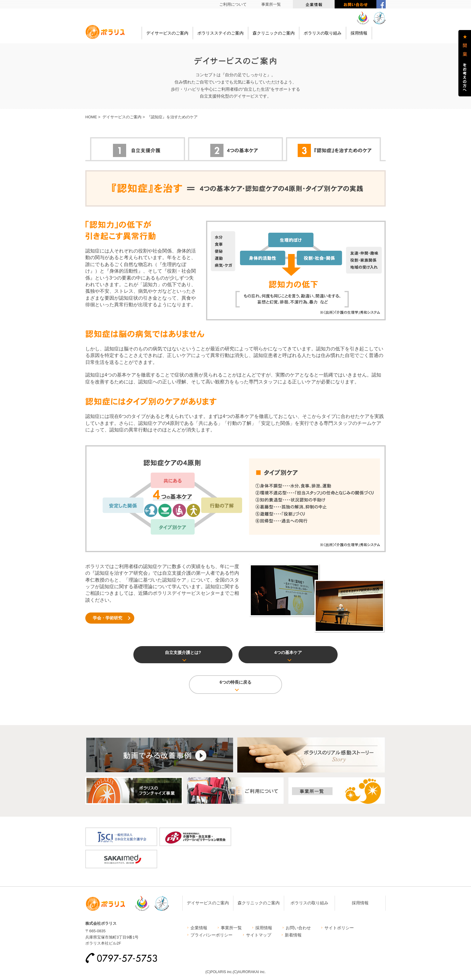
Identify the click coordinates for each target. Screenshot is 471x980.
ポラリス (105, 32)
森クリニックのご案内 (274, 33)
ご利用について (233, 4)
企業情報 (314, 4)
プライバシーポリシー (211, 935)
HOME (91, 117)
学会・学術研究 (108, 618)
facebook (381, 4)
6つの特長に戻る (235, 682)
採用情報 (359, 33)
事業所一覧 (271, 4)
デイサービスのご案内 (167, 33)
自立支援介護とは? (183, 652)
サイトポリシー (339, 928)
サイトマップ (259, 935)
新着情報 (293, 935)
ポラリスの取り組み (323, 33)
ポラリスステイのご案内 (220, 33)
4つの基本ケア (288, 652)
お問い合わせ (356, 4)
